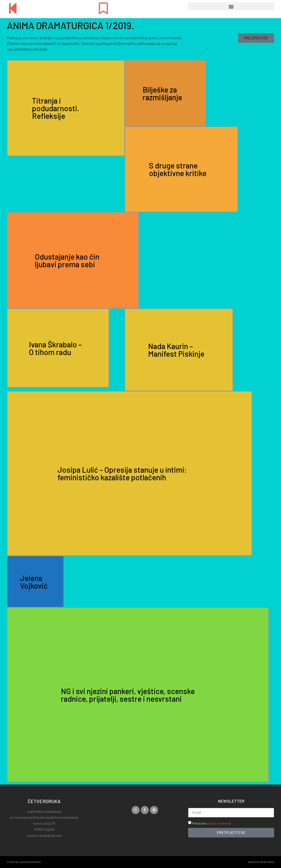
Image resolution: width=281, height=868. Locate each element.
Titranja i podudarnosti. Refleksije (56, 108)
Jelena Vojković (34, 582)
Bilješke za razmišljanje (162, 93)
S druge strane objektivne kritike (178, 169)
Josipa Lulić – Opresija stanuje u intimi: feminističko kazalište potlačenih (122, 473)
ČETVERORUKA (44, 801)
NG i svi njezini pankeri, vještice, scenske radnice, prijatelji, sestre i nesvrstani (128, 695)
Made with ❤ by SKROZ (261, 862)
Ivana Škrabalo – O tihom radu (55, 348)
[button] (231, 6)
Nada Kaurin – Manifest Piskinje (176, 350)
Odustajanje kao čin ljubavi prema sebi (67, 260)
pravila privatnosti (219, 823)
